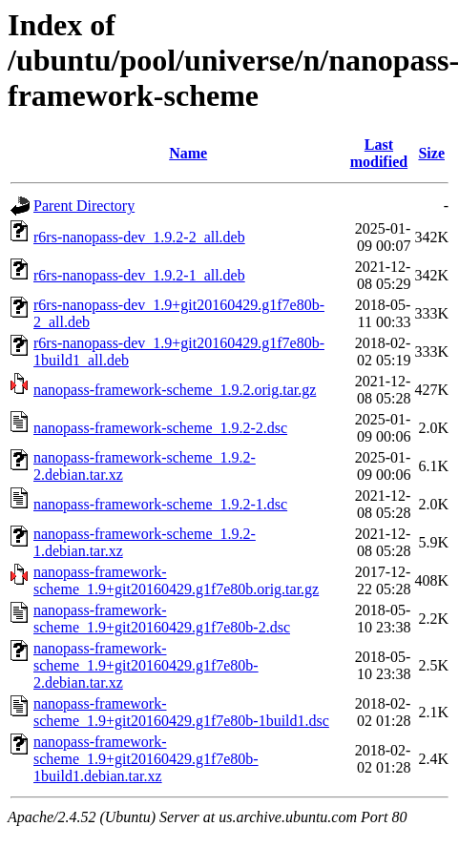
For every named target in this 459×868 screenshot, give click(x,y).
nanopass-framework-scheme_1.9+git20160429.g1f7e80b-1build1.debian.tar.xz (146, 759)
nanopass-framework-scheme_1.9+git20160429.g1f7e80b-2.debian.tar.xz (146, 665)
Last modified (379, 153)
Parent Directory (84, 206)
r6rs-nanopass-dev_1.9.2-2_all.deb (139, 237)
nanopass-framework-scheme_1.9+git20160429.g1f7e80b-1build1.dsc (181, 712)
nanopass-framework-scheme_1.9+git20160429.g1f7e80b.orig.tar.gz (176, 580)
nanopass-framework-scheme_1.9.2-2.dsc (160, 428)
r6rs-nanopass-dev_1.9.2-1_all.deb (139, 275)
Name (188, 153)
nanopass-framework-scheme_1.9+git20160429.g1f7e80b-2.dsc (162, 619)
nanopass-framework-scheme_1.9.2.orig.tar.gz (175, 390)
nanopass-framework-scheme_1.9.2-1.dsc (160, 504)
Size (431, 153)
